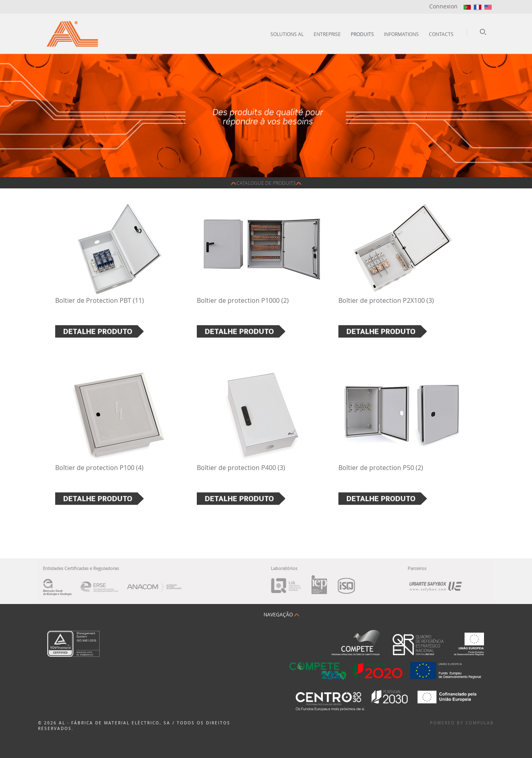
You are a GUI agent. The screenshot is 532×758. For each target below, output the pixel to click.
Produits (362, 34)
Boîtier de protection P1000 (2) (243, 300)
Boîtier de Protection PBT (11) (100, 300)
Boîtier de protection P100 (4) (99, 468)
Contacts (441, 34)
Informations (401, 34)
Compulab (480, 723)
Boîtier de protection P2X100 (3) (386, 300)
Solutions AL (287, 34)
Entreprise (327, 34)
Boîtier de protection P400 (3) (241, 468)
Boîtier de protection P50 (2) (381, 468)
